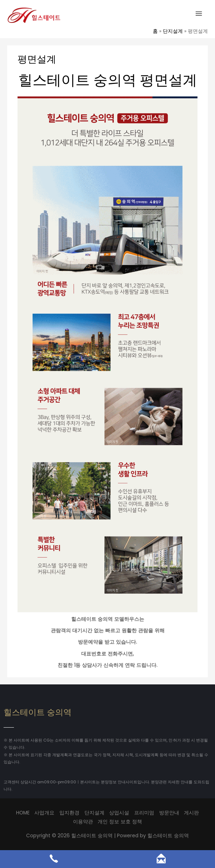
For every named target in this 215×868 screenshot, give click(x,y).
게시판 (191, 813)
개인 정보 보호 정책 (120, 822)
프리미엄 (144, 813)
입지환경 (69, 813)
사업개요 (44, 813)
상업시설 (119, 813)
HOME (23, 813)
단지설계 (94, 813)
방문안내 (169, 813)
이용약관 (83, 822)
